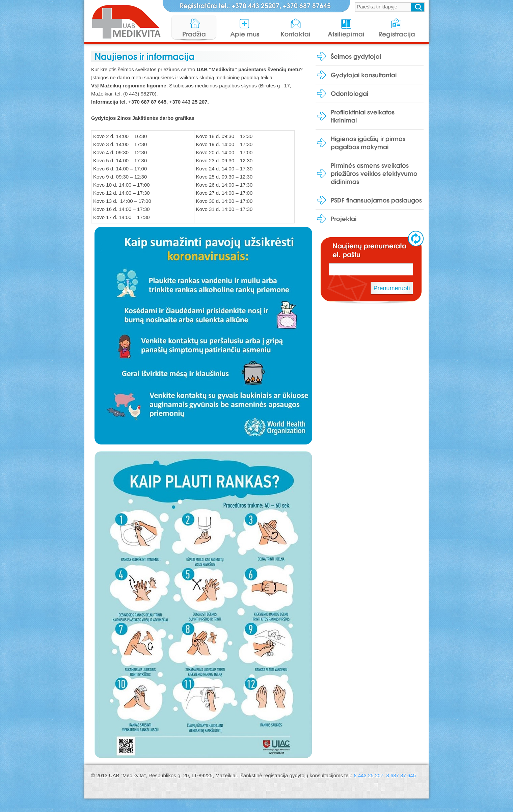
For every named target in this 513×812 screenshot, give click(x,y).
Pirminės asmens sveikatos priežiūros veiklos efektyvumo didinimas (374, 173)
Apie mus (245, 34)
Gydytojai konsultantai (364, 75)
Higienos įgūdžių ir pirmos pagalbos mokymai (368, 143)
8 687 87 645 (401, 775)
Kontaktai (295, 34)
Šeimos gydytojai (356, 56)
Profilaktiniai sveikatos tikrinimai (363, 116)
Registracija (397, 34)
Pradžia (194, 34)
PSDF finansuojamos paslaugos (376, 200)
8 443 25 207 (369, 775)
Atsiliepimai (346, 34)
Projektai (344, 219)
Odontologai (349, 93)
